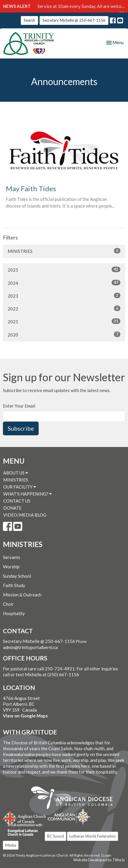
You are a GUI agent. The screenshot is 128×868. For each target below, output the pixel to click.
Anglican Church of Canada (25, 817)
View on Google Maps (25, 716)
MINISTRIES (64, 251)
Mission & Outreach (22, 595)
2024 (64, 283)
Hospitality (14, 613)
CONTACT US (17, 501)
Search (29, 20)
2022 (64, 308)
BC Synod (56, 836)
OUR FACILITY (20, 487)
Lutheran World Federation (93, 836)
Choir (8, 604)
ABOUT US (16, 473)
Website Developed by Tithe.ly (99, 860)
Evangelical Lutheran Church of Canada (23, 830)
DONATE (12, 508)
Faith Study (14, 585)
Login (107, 855)
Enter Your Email (19, 406)
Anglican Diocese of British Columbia (75, 799)
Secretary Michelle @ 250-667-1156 (74, 20)
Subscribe (21, 428)
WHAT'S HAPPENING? (28, 494)
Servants (12, 557)
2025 (64, 270)
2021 (64, 321)
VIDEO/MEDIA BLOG (25, 515)
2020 (64, 334)
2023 (64, 296)
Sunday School (17, 576)
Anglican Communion (69, 816)
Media (11, 845)
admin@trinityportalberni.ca (30, 647)
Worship (11, 567)
